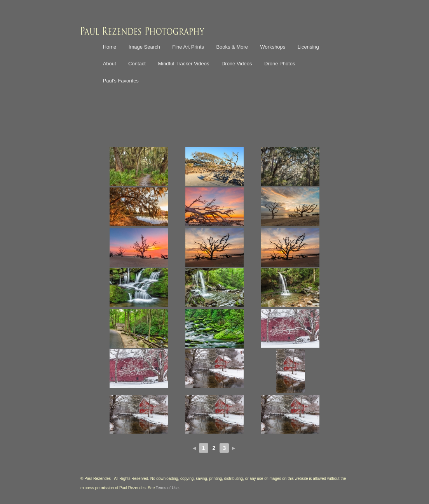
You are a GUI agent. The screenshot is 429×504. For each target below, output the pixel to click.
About (110, 64)
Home (110, 47)
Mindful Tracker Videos (183, 64)
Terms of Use (167, 488)
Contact (137, 64)
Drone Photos (280, 64)
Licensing (308, 47)
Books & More (232, 47)
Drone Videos (237, 64)
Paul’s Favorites (121, 81)
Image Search (144, 47)
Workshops (273, 47)
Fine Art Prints (188, 47)
